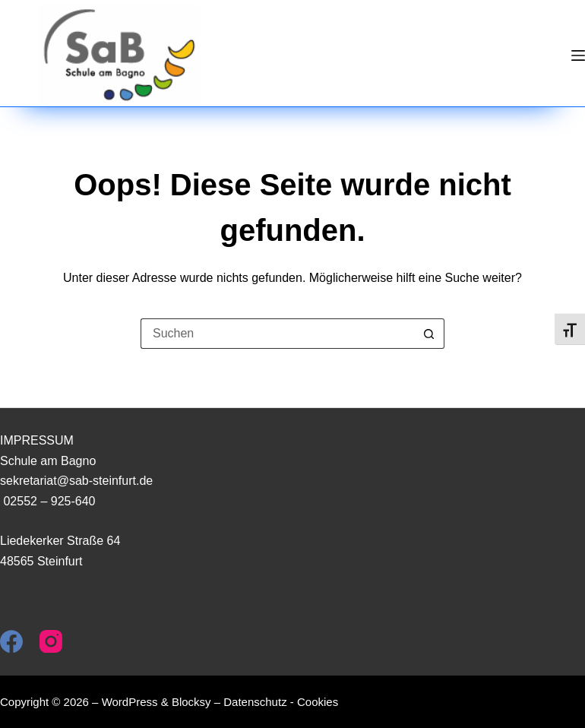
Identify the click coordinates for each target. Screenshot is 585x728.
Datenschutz (255, 702)
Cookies (318, 702)
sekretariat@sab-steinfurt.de (76, 481)
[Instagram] (51, 641)
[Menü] (578, 55)
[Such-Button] (429, 334)
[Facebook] (11, 641)
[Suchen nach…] (277, 334)
